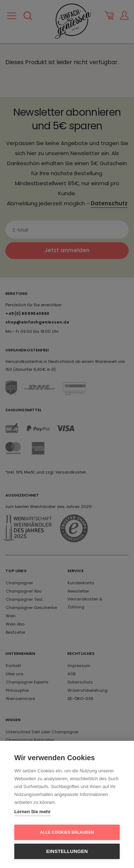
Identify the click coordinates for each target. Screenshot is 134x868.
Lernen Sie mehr (33, 812)
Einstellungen (67, 851)
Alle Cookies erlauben (67, 832)
